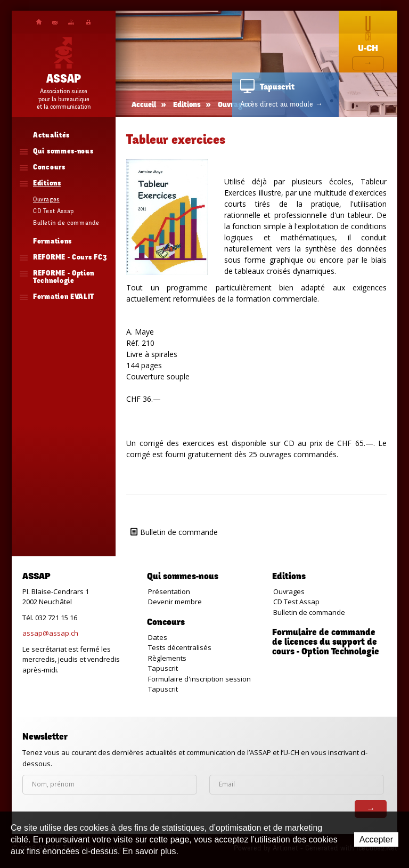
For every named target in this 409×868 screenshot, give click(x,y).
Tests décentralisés (180, 647)
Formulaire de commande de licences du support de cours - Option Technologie (326, 643)
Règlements (167, 658)
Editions (187, 105)
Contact (55, 23)
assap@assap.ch (50, 633)
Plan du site (71, 22)
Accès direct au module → (281, 104)
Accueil (39, 22)
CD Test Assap (296, 602)
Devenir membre (175, 602)
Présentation (169, 591)
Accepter (376, 839)
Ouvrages (289, 591)
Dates (158, 637)
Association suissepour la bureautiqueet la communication (64, 99)
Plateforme (88, 22)
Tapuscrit (163, 668)
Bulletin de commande (179, 532)
